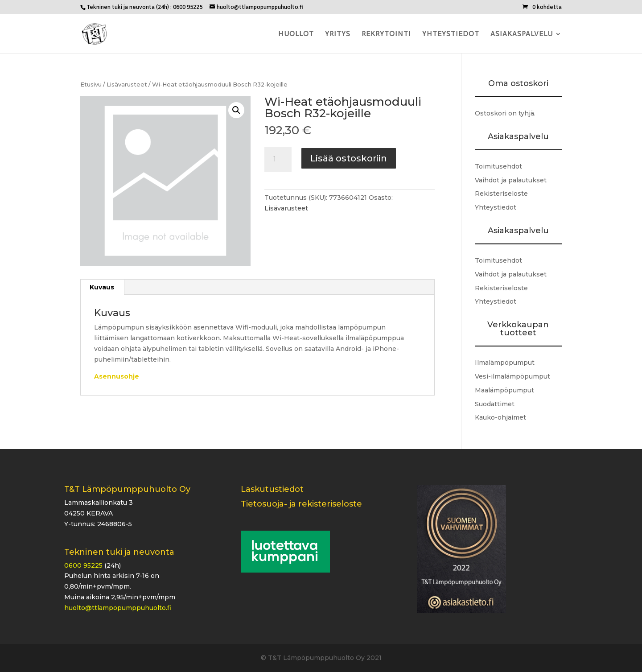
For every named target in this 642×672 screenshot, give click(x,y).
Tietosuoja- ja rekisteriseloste (301, 504)
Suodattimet (495, 404)
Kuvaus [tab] (102, 287)
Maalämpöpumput (504, 390)
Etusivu (91, 85)
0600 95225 (83, 565)
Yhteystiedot (451, 34)
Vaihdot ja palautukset (511, 180)
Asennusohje (117, 376)
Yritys (338, 34)
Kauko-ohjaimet (500, 417)
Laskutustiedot (272, 489)
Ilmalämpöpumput (505, 363)
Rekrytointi (386, 34)
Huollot (296, 34)
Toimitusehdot (498, 166)
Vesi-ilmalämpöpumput (512, 376)
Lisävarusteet (127, 85)
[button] (236, 110)
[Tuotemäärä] (278, 160)
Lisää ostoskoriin (349, 158)
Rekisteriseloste (501, 194)
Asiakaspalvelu (522, 34)
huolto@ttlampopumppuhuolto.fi (118, 608)
